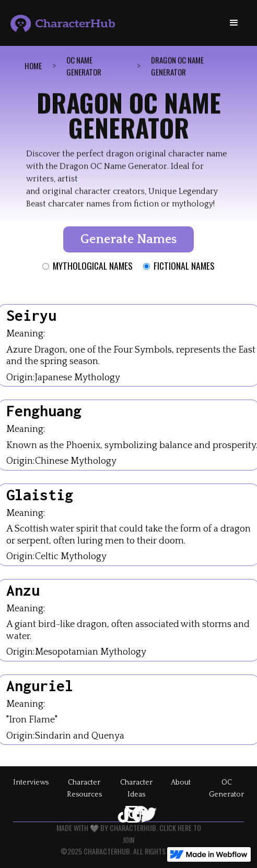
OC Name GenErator (84, 67)
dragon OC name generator (177, 67)
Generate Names (128, 239)
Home (33, 66)
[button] (234, 23)
